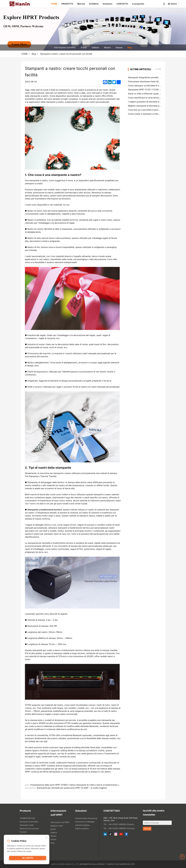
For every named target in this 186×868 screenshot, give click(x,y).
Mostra (107, 48)
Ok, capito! (28, 859)
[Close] (46, 838)
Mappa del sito (128, 864)
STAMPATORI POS (27, 818)
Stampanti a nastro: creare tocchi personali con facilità (66, 54)
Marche (81, 4)
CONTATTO (122, 4)
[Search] (164, 4)
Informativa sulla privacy (93, 864)
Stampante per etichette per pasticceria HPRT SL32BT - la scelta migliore (72, 788)
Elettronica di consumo (29, 829)
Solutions (107, 4)
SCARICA (94, 4)
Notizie (119, 48)
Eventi (84, 48)
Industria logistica (83, 825)
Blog (130, 48)
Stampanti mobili (27, 825)
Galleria (95, 48)
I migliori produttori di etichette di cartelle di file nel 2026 (155, 102)
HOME (54, 4)
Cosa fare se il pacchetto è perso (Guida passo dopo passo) (157, 110)
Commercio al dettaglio (85, 822)
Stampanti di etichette (29, 822)
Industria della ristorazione (86, 818)
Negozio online (57, 826)
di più (158, 69)
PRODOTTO (67, 4)
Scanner (23, 832)
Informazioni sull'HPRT (65, 48)
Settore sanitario (82, 829)
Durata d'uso (113, 864)
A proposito (138, 4)
